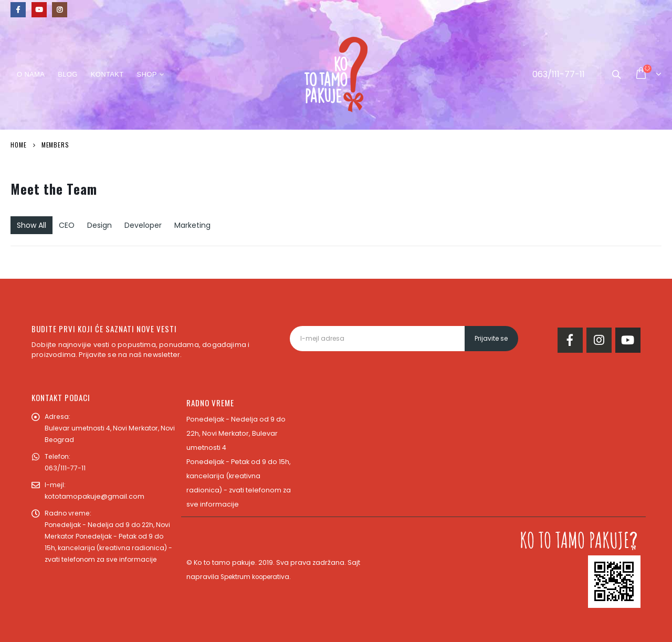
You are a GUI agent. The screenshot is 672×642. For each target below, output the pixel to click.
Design (99, 225)
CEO (67, 225)
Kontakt (107, 74)
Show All (31, 225)
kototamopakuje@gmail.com (94, 496)
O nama (31, 74)
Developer (143, 225)
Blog (67, 74)
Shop (146, 74)
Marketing (192, 225)
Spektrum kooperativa (258, 577)
